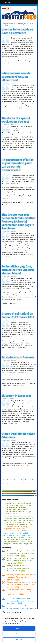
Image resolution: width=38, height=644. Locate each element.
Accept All (19, 628)
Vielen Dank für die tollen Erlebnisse (18, 435)
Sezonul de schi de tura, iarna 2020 (16, 533)
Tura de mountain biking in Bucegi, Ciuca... (18, 527)
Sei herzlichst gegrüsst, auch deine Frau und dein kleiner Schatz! (18, 269)
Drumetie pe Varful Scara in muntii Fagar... (18, 522)
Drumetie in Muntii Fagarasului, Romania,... (18, 503)
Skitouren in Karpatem (16, 395)
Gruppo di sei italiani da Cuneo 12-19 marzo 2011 (18, 315)
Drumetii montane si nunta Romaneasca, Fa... (19, 518)
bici (35, 493)
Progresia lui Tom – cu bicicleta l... (15, 529)
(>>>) (7, 63)
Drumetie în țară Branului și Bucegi (15, 509)
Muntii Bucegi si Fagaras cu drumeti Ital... (18, 539)
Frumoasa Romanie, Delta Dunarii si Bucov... (19, 520)
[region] (19, 626)
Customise (19, 634)
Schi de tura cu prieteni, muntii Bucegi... (17, 535)
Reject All (19, 640)
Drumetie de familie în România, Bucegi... (18, 512)
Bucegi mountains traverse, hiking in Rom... (18, 544)
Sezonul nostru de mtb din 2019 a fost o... (18, 531)
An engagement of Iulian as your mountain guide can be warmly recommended (18, 164)
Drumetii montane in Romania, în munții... (18, 516)
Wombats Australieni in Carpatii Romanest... (19, 542)
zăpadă (33, 496)
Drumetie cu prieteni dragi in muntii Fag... (18, 505)
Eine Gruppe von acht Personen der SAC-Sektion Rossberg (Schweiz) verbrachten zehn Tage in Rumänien (18, 221)
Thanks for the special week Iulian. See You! (16, 120)
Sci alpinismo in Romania (18, 357)
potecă (33, 491)
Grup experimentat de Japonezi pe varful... (18, 537)
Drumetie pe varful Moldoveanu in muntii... (18, 524)
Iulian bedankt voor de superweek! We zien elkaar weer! (16, 76)
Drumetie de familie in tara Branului (16, 507)
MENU (7, 3)
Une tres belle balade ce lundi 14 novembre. (17, 31)
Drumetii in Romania (11, 514)
